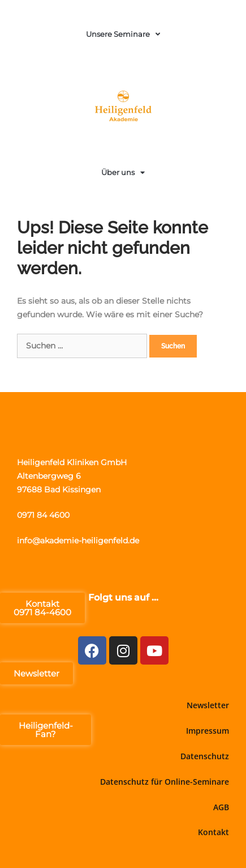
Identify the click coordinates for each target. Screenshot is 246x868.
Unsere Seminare (123, 34)
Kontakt (213, 832)
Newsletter (208, 705)
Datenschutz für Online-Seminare (165, 782)
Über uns (123, 173)
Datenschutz (205, 756)
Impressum (208, 731)
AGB (221, 807)
